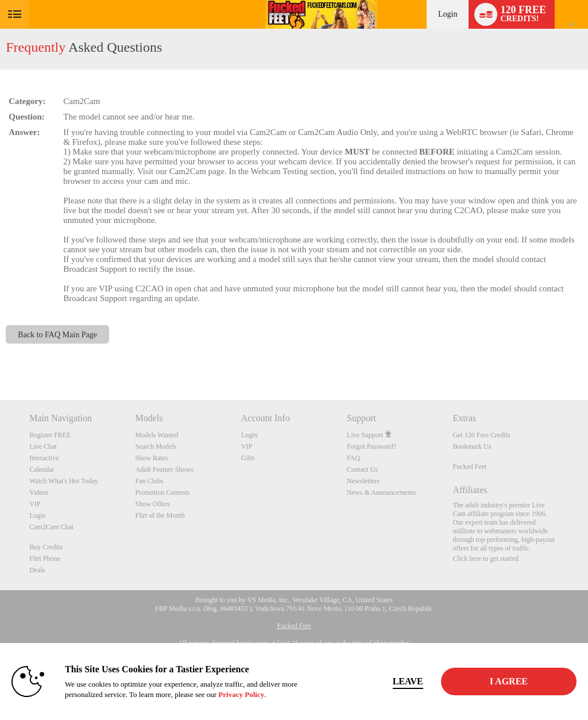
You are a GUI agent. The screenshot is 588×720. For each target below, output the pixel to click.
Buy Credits (46, 547)
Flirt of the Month (160, 515)
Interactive (44, 458)
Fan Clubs (149, 481)
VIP (35, 504)
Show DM (0, 357)
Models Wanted (156, 435)
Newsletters (363, 481)
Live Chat (43, 446)
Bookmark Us (472, 446)
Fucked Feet (469, 467)
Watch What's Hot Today (64, 481)
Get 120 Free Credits (481, 435)
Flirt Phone (45, 559)
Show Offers (152, 504)
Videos (39, 492)
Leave (408, 681)
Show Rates (151, 458)
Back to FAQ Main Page (57, 334)
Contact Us (362, 469)
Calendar (42, 469)
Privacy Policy (241, 694)
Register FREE (50, 435)
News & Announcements (381, 492)
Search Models (156, 446)
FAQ (353, 458)
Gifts (248, 458)
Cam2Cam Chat (51, 527)
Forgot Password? (372, 446)
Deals (37, 570)
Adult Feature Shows (164, 469)
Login (448, 14)
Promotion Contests (162, 492)
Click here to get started (486, 559)
